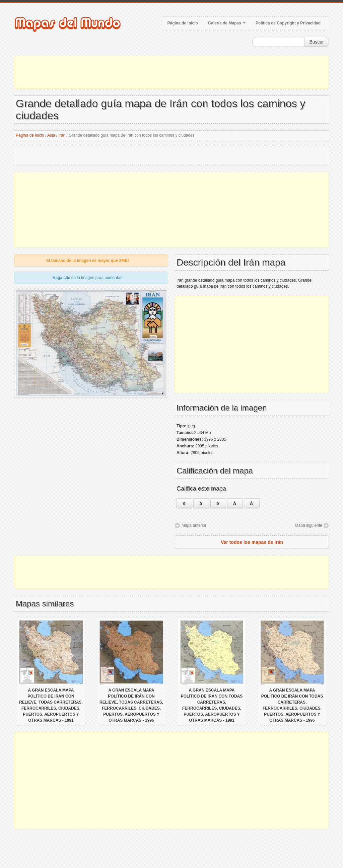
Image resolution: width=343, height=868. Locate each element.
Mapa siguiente (309, 525)
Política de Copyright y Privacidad (288, 23)
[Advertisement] (171, 72)
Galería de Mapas (227, 23)
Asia (51, 135)
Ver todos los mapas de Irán (252, 542)
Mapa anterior (194, 525)
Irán (62, 135)
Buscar (317, 42)
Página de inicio (183, 23)
